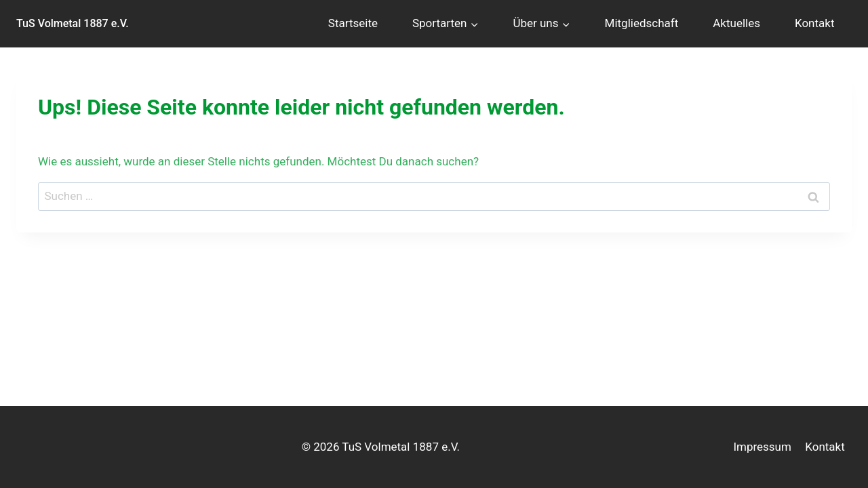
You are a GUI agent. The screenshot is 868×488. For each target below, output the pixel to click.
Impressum (762, 447)
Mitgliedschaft (642, 23)
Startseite (353, 23)
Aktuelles (736, 23)
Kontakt (815, 23)
